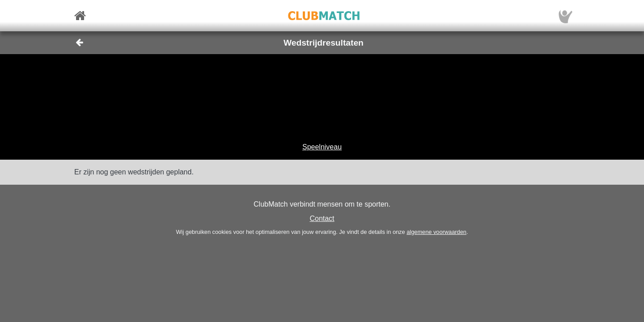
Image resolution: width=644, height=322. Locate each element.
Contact (322, 218)
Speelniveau (322, 147)
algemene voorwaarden (436, 232)
